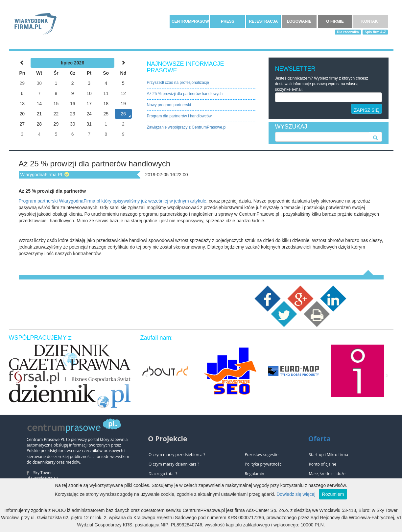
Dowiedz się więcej (296, 494)
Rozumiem (333, 494)
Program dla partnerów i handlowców (179, 116)
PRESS (228, 21)
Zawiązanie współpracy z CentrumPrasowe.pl (187, 127)
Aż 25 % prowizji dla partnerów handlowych (185, 94)
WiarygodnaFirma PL (42, 175)
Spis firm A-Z (375, 32)
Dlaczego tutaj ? (163, 474)
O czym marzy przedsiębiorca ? (177, 455)
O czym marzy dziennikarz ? (174, 464)
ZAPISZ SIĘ (366, 110)
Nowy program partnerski (169, 105)
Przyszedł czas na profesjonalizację (178, 83)
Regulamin (255, 474)
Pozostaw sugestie (262, 455)
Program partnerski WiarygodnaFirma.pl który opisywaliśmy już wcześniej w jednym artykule (113, 201)
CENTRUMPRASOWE (190, 21)
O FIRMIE (335, 21)
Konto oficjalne (323, 464)
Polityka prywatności (264, 464)
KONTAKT (371, 21)
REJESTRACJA (263, 21)
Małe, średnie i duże (327, 474)
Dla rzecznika (348, 32)
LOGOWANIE (299, 21)
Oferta (320, 439)
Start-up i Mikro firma (329, 455)
